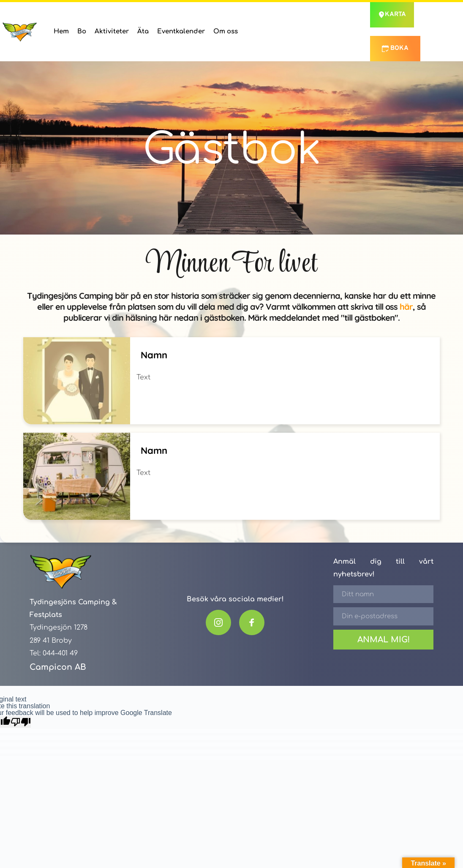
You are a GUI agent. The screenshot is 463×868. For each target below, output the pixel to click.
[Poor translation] (21, 722)
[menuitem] (61, 32)
